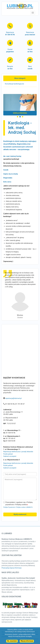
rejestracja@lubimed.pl (13, 398)
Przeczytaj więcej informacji (12, 568)
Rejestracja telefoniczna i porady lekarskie (18, 452)
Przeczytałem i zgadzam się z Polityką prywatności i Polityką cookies (18, 503)
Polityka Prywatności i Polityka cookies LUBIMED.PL (18, 507)
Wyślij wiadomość (20, 514)
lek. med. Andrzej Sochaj (12, 156)
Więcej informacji (27, 641)
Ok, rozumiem (12, 641)
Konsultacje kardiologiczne (14, 84)
